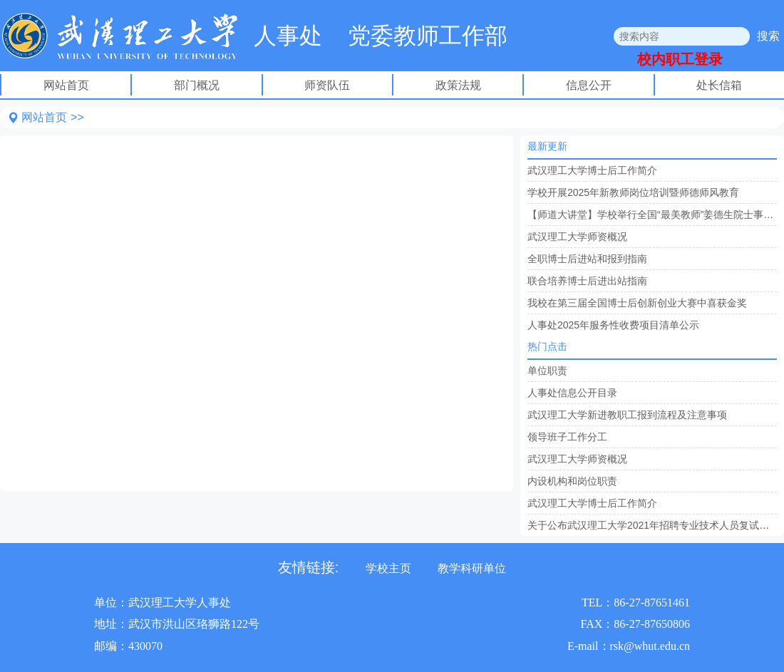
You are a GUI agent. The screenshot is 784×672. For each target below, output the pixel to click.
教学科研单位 (472, 568)
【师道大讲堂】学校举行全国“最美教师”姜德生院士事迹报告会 (652, 214)
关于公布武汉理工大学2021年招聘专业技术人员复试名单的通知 (652, 525)
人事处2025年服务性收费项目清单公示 (613, 325)
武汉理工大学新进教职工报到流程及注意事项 (627, 415)
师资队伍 (327, 85)
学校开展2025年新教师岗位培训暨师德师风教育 (633, 192)
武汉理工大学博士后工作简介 (592, 170)
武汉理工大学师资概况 (577, 237)
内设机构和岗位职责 (572, 481)
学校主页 (388, 568)
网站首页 (66, 85)
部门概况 (197, 85)
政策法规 (458, 85)
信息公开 (589, 85)
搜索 (768, 36)
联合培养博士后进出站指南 (587, 281)
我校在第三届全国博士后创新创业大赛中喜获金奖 (637, 303)
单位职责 (547, 371)
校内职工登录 (680, 59)
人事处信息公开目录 (572, 393)
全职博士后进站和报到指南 (587, 259)
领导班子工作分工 (567, 437)
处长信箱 (719, 85)
